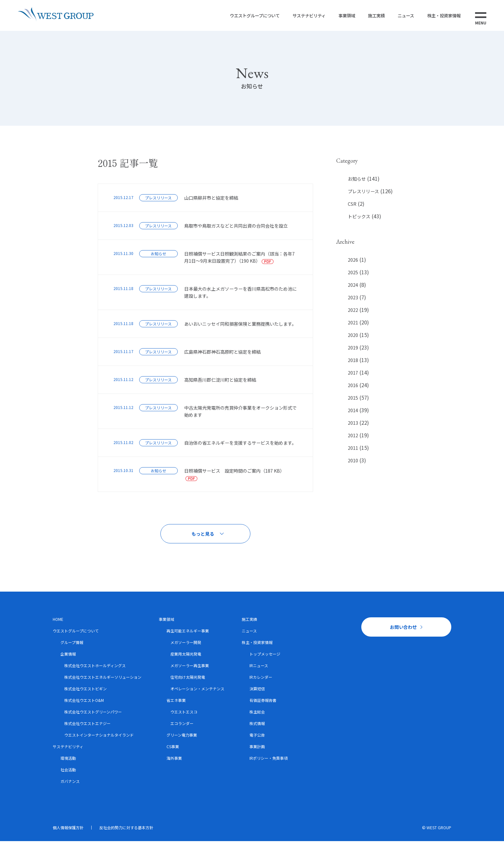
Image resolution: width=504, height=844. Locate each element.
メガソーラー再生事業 (190, 668)
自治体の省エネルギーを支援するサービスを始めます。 (240, 446)
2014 (353, 413)
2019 (353, 350)
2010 (353, 463)
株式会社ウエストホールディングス (95, 668)
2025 (353, 275)
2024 (353, 288)
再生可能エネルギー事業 (188, 634)
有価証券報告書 (263, 703)
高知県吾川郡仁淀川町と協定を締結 (220, 383)
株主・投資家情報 (441, 17)
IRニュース (259, 668)
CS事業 (173, 749)
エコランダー (182, 726)
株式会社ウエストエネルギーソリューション (103, 680)
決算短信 (257, 691)
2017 (353, 376)
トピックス (359, 219)
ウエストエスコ (184, 715)
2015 (353, 401)
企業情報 (68, 657)
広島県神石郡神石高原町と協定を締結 (222, 355)
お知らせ (357, 182)
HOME (58, 622)
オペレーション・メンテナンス (197, 691)
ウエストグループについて (240, 17)
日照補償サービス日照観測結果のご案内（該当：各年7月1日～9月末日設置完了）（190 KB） (239, 260)
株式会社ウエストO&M (84, 703)
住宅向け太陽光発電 (188, 680)
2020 (353, 338)
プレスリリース (363, 194)
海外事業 (174, 761)
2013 (353, 426)
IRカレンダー (261, 680)
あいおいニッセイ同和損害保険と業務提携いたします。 (240, 327)
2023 (353, 300)
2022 (353, 313)
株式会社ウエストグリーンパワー (93, 715)
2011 (353, 451)
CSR (352, 207)
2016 (353, 388)
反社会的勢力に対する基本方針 (126, 830)
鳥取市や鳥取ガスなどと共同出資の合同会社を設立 (236, 229)
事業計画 (257, 749)
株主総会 (257, 715)
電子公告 (257, 738)
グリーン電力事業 (182, 738)
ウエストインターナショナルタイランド (99, 738)
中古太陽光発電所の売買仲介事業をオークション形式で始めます (240, 414)
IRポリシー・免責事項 (269, 761)
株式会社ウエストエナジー (87, 726)
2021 (353, 325)
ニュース (401, 17)
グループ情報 (72, 645)
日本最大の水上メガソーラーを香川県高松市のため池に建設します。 (240, 295)
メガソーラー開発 (186, 645)
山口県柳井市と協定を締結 (211, 201)
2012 (353, 438)
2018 (353, 363)
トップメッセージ (265, 657)
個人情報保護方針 (68, 830)
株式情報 (257, 726)
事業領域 (338, 17)
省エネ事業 (176, 703)
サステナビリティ (298, 17)
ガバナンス (70, 784)
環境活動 (68, 761)
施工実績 (370, 17)
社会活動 (68, 772)
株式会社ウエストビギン (85, 691)
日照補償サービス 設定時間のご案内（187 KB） (234, 474)
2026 (353, 262)
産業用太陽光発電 (186, 657)
